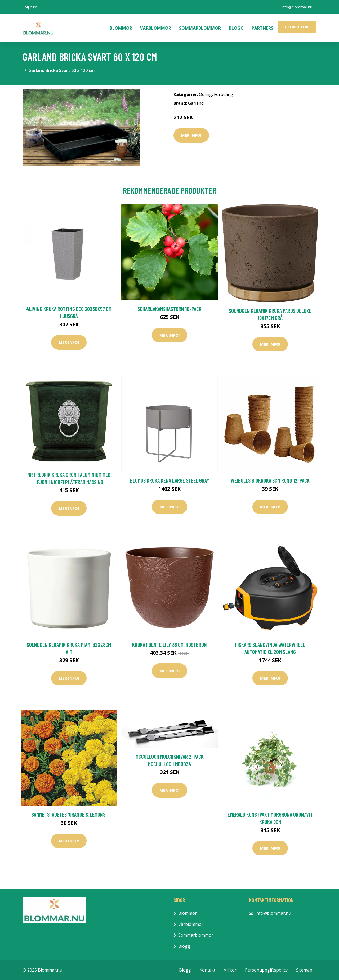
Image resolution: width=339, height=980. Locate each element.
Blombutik (297, 27)
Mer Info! (191, 135)
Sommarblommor (200, 28)
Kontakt (207, 970)
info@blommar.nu (297, 7)
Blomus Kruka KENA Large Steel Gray (170, 480)
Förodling (224, 94)
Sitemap (304, 970)
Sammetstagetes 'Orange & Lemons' (69, 814)
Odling (205, 94)
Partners (262, 28)
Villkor (230, 970)
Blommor (121, 28)
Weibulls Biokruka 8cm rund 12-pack (270, 480)
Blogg (236, 28)
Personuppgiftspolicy (266, 970)
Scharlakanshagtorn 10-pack (169, 309)
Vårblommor (156, 28)
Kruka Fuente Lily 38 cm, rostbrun (169, 645)
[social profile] (42, 7)
